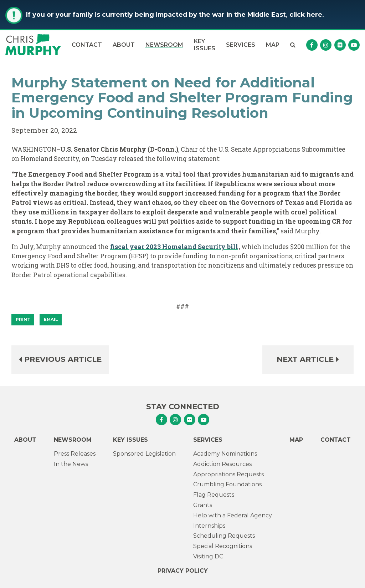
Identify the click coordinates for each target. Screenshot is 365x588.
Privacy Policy (183, 571)
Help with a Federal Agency (233, 515)
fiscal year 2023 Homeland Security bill (174, 247)
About (124, 45)
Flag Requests (214, 495)
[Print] (23, 320)
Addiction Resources (222, 464)
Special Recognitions (223, 546)
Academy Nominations (225, 454)
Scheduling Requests (224, 536)
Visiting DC (208, 556)
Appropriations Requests (228, 474)
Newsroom (164, 45)
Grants (203, 505)
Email (51, 319)
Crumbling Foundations (227, 484)
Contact (87, 45)
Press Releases (75, 454)
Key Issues (205, 45)
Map (273, 45)
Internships (209, 526)
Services (241, 45)
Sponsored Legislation (144, 454)
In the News (71, 464)
